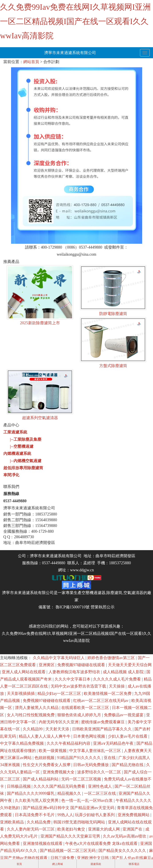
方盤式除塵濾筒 (113, 366)
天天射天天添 (58, 729)
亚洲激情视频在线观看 (43, 844)
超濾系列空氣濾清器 (40, 418)
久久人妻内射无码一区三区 (31, 829)
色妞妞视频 (45, 758)
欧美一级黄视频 (53, 751)
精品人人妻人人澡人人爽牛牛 (45, 736)
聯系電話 (134, 864)
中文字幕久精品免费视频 (22, 743)
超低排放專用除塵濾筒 (23, 468)
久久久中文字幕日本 (73, 679)
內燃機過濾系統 (17, 454)
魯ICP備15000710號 (72, 607)
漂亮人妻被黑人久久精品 (37, 708)
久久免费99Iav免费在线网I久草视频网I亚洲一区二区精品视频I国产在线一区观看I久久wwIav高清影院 (75, 21)
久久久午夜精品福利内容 (69, 743)
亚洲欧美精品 (12, 822)
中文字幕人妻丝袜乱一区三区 (96, 751)
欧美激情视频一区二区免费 (108, 694)
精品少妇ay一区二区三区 (60, 694)
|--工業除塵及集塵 (26, 439)
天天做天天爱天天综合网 (130, 665)
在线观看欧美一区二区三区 (86, 708)
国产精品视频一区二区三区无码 (68, 851)
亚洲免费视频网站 (134, 815)
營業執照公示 (103, 607)
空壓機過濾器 (94, 593)
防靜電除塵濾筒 (113, 314)
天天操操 (117, 686)
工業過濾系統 (15, 432)
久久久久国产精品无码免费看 (60, 786)
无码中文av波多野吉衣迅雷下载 (79, 686)
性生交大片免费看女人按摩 (47, 765)
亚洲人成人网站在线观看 (24, 672)
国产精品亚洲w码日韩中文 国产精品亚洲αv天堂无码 (69, 808)
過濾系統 (96, 864)
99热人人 (65, 815)
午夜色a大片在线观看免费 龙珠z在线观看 (102, 844)
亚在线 (110, 758)
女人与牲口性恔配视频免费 (31, 715)
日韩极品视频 (19, 786)
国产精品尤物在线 (128, 765)
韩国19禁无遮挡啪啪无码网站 (80, 822)
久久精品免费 (39, 822)
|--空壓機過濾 (22, 446)
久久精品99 (33, 729)
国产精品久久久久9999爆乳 (31, 793)
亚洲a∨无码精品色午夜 (114, 743)
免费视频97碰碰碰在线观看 (82, 665)
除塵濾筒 (114, 593)
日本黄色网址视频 (90, 736)
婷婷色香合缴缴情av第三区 (112, 658)
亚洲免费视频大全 (59, 772)
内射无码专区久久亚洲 (59, 722)
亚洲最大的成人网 (104, 829)
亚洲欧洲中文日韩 (93, 858)
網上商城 (57, 864)
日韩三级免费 (63, 858)
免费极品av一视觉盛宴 (124, 715)
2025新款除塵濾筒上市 (40, 323)
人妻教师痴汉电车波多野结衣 (75, 672)
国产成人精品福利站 (41, 779)
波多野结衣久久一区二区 (100, 772)
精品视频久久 (70, 793)
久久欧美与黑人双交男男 (37, 801)
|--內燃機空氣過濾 (26, 461)
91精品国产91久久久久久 (79, 758)
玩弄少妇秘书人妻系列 (95, 815)
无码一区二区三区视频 (82, 779)
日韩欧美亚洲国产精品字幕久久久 (102, 729)
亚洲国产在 (133, 829)
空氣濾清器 (133, 593)
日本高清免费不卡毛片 (35, 815)
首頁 (19, 864)
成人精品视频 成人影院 (124, 672)
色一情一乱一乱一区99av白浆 (88, 801)
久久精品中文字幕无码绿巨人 (59, 658)
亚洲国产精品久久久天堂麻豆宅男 (71, 836)
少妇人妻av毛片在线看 (128, 736)
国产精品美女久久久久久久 (123, 851)
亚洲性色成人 (100, 786)
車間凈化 (11, 475)
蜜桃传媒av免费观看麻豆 (103, 722)
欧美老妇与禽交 (72, 829)
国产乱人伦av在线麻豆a (132, 858)
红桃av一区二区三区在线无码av (101, 701)
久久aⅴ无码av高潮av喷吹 (125, 836)
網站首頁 (31, 62)
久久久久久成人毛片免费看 (118, 679)
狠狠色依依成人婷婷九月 (80, 715)
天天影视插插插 (21, 694)
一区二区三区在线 (100, 793)
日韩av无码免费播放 (92, 765)
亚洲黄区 (47, 665)
